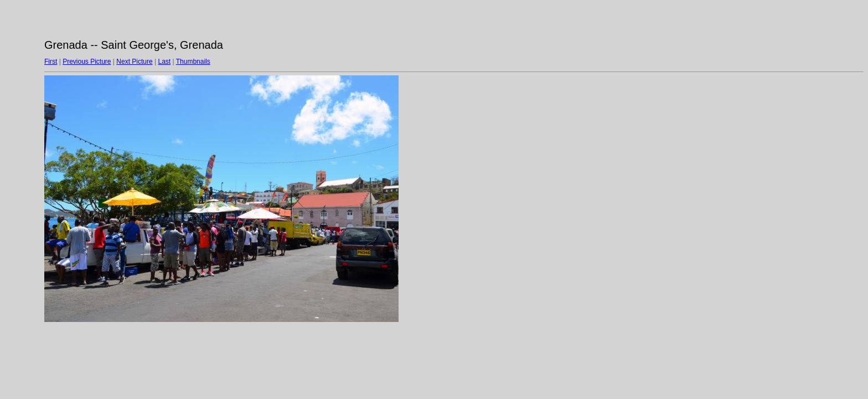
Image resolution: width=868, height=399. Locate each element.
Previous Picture (87, 62)
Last (164, 62)
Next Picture (134, 62)
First (51, 62)
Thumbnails (193, 62)
